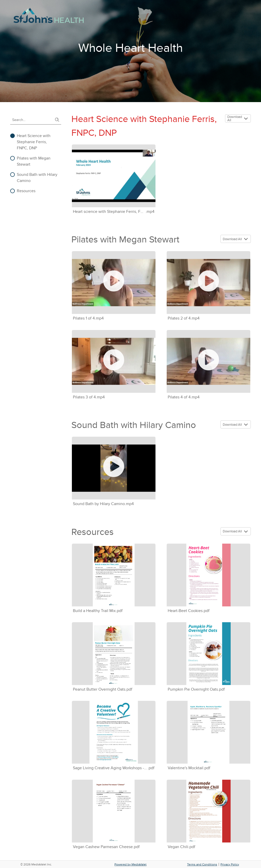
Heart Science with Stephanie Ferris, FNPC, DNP (34, 142)
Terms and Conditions (202, 864)
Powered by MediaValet (130, 864)
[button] (247, 119)
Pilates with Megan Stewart (34, 161)
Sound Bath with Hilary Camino (37, 178)
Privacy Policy (230, 864)
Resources (26, 191)
